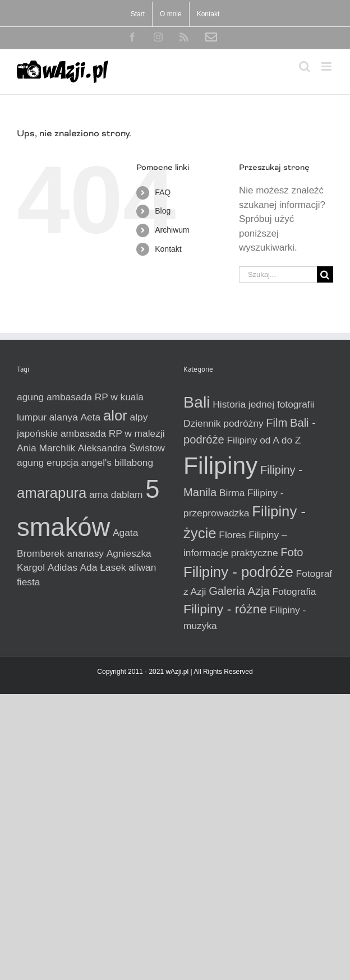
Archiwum (172, 230)
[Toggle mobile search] (305, 66)
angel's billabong (118, 463)
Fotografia (294, 591)
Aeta (91, 417)
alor (115, 415)
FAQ (163, 192)
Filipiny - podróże (238, 572)
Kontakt (168, 249)
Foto (292, 552)
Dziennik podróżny (224, 423)
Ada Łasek (103, 567)
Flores (232, 535)
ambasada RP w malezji (113, 433)
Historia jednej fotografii (263, 404)
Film (277, 423)
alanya (64, 417)
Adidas (63, 567)
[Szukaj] (325, 274)
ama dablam (116, 494)
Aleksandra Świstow (121, 448)
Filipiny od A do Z (264, 440)
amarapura (52, 493)
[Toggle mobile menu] (327, 66)
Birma (232, 493)
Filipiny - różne (225, 609)
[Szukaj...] (278, 274)
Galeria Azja (239, 591)
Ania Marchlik (46, 448)
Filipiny (220, 465)
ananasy (85, 553)
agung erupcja (48, 463)
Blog (163, 211)
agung (30, 397)
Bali (197, 402)
